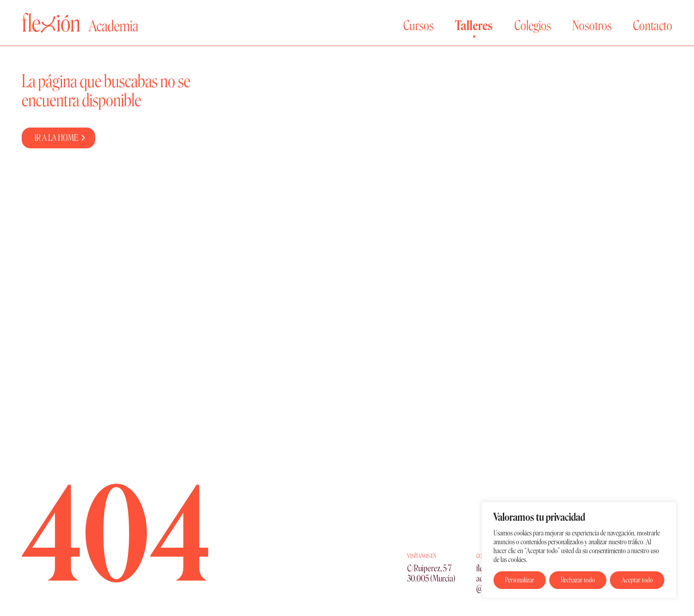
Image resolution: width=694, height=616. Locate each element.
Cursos (418, 26)
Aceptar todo (637, 580)
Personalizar (520, 580)
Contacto (653, 26)
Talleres (474, 26)
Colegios (533, 26)
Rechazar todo (578, 580)
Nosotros (592, 26)
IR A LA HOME (56, 138)
